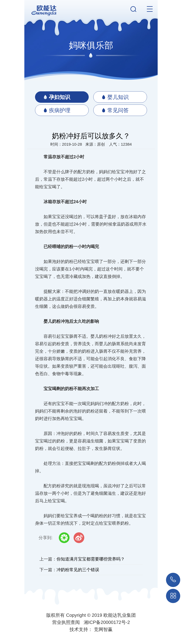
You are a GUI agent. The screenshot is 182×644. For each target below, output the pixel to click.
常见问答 (115, 110)
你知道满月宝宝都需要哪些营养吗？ (91, 559)
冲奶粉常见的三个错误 (78, 570)
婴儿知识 (115, 97)
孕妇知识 (57, 97)
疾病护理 (57, 110)
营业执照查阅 (66, 622)
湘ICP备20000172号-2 (107, 622)
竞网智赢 (103, 629)
